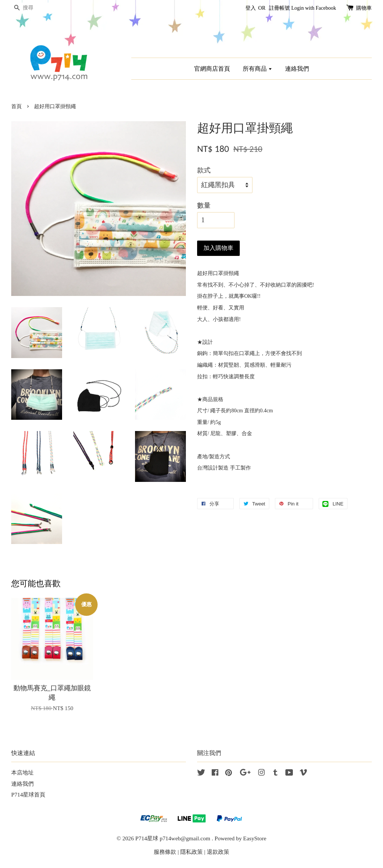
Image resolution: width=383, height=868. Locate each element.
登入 (251, 8)
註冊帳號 (279, 8)
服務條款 (165, 852)
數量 (204, 205)
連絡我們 (297, 69)
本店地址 (22, 772)
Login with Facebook (314, 8)
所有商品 (258, 69)
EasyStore (255, 838)
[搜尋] (34, 8)
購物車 (364, 8)
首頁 (16, 106)
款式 (204, 170)
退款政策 (218, 852)
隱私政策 (191, 852)
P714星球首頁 (28, 794)
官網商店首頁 (212, 69)
